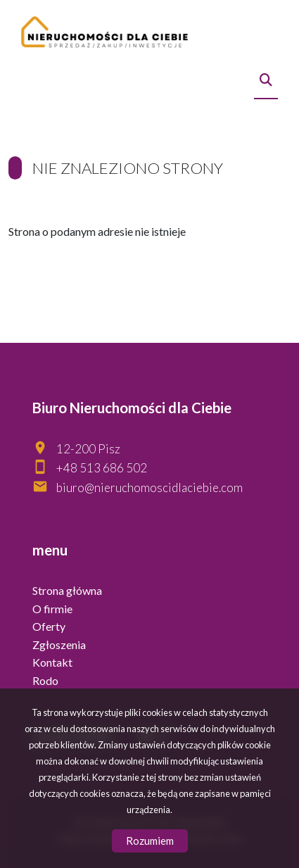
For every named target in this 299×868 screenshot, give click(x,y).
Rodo (45, 680)
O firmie (52, 609)
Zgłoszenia (59, 644)
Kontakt (52, 662)
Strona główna (67, 590)
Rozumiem (150, 841)
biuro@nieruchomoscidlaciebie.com (149, 488)
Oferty (49, 626)
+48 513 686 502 (102, 468)
